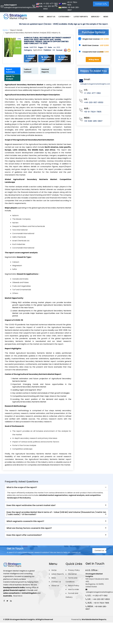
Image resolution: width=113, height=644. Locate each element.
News (106, 17)
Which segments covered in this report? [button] (25, 521)
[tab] (56, 488)
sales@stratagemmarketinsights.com (20, 7)
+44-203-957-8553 (50, 8)
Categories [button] (64, 17)
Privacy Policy (74, 570)
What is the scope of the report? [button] (22, 488)
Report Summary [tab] (11, 71)
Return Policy (74, 586)
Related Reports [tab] (45, 71)
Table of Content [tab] (28, 71)
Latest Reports (81, 17)
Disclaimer (73, 574)
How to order (74, 590)
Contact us (100, 551)
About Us (51, 17)
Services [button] (95, 17)
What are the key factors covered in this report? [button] (29, 528)
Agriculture (38, 50)
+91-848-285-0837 (73, 9)
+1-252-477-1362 (50, 4)
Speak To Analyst (10, 78)
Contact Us (101, 4)
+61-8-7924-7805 (72, 4)
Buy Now (94, 60)
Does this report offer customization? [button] (24, 535)
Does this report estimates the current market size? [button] (31, 506)
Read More (18, 596)
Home (41, 17)
